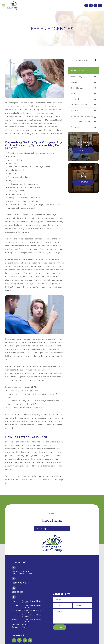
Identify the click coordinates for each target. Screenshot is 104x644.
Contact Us (83, 186)
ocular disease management (77, 125)
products (75, 111)
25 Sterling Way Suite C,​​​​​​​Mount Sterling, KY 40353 (22, 573)
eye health (75, 100)
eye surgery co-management (77, 118)
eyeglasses (75, 94)
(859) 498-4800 (20, 583)
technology (76, 132)
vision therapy (77, 77)
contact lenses (77, 88)
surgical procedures (79, 105)
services (74, 83)
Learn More (83, 155)
